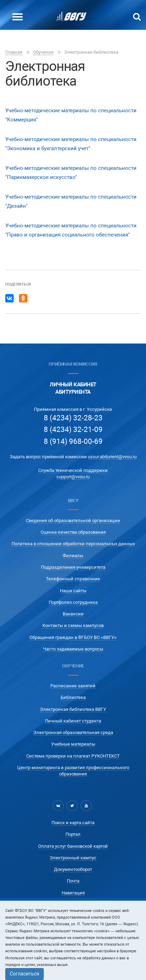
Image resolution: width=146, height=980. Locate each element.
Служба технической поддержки (73, 470)
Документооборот (73, 869)
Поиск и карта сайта (73, 823)
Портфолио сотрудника (73, 602)
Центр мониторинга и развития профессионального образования (73, 771)
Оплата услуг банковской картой (73, 846)
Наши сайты (73, 591)
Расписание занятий (73, 686)
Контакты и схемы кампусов (73, 625)
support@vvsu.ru (73, 477)
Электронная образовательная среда (73, 732)
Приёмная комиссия (73, 364)
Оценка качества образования (73, 532)
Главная (14, 52)
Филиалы (73, 556)
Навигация (73, 893)
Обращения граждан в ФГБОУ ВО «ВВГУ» (73, 637)
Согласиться (25, 974)
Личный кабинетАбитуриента (73, 388)
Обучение (43, 52)
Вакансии (73, 614)
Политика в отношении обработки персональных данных (73, 544)
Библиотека (73, 697)
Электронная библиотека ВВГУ (73, 709)
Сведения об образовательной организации (73, 521)
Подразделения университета (73, 567)
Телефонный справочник (73, 579)
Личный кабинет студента (73, 721)
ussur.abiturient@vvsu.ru (112, 457)
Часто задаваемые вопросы (73, 649)
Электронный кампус (73, 858)
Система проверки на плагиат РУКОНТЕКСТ (73, 756)
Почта (73, 881)
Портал (73, 834)
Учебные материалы (73, 744)
